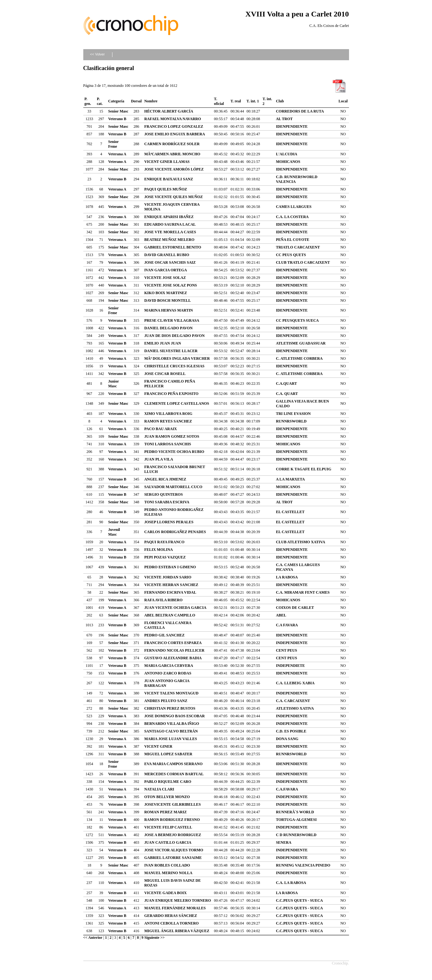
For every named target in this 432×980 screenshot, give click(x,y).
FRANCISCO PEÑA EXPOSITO (171, 394)
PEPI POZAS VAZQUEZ (165, 557)
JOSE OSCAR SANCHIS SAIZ (170, 262)
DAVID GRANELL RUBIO (167, 255)
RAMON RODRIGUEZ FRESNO (172, 820)
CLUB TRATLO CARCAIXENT (303, 262)
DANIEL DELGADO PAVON (168, 328)
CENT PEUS (286, 650)
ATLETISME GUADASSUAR (301, 343)
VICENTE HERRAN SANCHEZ (171, 585)
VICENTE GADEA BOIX (165, 893)
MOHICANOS (288, 162)
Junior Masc (114, 384)
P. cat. (100, 101)
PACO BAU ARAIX (160, 429)
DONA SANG (287, 739)
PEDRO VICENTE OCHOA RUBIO (174, 452)
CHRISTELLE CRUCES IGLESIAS (174, 366)
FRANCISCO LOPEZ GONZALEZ (174, 126)
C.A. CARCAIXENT (293, 701)
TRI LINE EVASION (293, 414)
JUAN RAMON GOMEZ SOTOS (172, 436)
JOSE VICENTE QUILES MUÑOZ (173, 197)
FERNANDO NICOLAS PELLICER (174, 650)
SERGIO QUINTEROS (163, 494)
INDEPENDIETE (290, 666)
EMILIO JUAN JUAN (162, 343)
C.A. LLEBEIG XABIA (295, 683)
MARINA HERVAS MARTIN (168, 310)
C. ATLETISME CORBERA (299, 358)
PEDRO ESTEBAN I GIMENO (170, 567)
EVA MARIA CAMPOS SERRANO (173, 764)
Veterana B (117, 320)
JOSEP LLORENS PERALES (169, 522)
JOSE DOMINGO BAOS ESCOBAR (174, 716)
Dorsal (136, 101)
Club (280, 101)
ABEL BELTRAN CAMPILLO (170, 615)
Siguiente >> (155, 938)
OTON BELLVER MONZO (167, 797)
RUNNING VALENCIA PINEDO (303, 865)
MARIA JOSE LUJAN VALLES (171, 739)
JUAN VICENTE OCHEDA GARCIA (175, 608)
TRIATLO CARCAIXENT (298, 247)
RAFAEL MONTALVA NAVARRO (172, 119)
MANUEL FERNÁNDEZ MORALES (175, 908)
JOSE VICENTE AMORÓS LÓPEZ (174, 169)
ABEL (281, 615)
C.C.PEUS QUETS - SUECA (299, 900)
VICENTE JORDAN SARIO (168, 577)
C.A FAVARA (287, 625)
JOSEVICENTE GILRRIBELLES (172, 804)
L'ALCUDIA (286, 154)
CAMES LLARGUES (294, 207)
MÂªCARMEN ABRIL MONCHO (172, 154)
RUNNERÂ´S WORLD (295, 812)
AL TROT (284, 119)
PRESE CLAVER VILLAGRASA (172, 320)
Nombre (151, 101)
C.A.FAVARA (287, 789)
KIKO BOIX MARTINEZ (165, 293)
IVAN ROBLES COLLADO (167, 865)
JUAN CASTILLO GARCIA (168, 842)
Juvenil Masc (114, 532)
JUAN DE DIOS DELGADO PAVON (174, 336)
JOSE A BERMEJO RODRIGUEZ (173, 835)
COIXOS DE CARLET (295, 608)
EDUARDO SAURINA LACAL (170, 224)
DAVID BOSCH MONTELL (167, 300)
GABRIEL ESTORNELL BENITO (173, 247)
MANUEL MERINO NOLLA (168, 873)
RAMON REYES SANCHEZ (168, 421)
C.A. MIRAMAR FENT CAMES (303, 592)
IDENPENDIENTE (292, 126)
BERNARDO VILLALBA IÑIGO (172, 724)
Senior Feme (114, 144)
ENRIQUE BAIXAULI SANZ (168, 179)
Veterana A (117, 154)
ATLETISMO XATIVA (295, 708)
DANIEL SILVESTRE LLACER (171, 351)
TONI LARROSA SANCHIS (168, 444)
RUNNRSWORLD (291, 421)
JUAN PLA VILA (159, 459)
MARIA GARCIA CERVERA (168, 666)
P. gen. (88, 101)
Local (343, 101)
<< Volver (97, 54)
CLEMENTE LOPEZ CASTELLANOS (177, 403)
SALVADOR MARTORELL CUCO (173, 487)
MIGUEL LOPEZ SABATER (168, 754)
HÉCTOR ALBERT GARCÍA (169, 111)
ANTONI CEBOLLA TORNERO (171, 923)
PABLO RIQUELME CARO (168, 782)
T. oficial (219, 101)
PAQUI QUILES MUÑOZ (165, 189)
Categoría (116, 101)
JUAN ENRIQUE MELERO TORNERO (178, 900)
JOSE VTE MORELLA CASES (170, 232)
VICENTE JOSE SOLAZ (165, 278)
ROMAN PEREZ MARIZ (165, 812)
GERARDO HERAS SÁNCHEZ (171, 916)
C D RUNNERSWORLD (296, 835)
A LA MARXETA (290, 479)
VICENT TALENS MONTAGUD (171, 693)
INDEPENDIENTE (292, 643)
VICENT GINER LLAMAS (167, 162)
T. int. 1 (253, 101)
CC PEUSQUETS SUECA (297, 320)
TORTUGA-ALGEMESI (296, 820)
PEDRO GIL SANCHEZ (164, 635)
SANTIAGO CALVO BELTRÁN (171, 731)
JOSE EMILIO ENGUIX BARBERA (175, 134)
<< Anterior (93, 938)
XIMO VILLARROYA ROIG (168, 414)
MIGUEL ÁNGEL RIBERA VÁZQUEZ (177, 931)
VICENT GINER (158, 746)
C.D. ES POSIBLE (291, 731)
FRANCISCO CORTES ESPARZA (173, 643)
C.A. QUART (287, 394)
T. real (236, 101)
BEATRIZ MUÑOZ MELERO (169, 240)
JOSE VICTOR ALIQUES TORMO (174, 850)
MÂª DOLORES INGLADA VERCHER (177, 358)
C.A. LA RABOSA (291, 883)
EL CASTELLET (290, 512)
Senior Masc (118, 111)
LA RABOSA (287, 577)
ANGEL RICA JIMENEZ (165, 479)
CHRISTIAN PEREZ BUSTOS (170, 708)
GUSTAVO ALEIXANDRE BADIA (173, 658)
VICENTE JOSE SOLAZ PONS (170, 285)
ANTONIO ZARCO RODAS (168, 673)
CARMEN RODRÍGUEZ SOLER (172, 144)
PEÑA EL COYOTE (292, 240)
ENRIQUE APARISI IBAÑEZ (169, 217)
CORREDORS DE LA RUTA (300, 111)
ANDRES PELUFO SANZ (166, 701)
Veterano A (117, 162)
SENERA (284, 842)
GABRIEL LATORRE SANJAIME (173, 858)
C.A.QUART (286, 384)
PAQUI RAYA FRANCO (164, 542)
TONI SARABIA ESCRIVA (167, 502)
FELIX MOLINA (158, 550)
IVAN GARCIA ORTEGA (165, 270)
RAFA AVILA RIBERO (163, 600)
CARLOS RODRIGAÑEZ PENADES (175, 532)
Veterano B (117, 119)
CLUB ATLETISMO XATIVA (300, 542)
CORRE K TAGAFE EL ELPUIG (304, 469)
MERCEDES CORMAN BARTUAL (174, 774)
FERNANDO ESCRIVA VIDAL (170, 592)
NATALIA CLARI (159, 789)
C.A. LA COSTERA (292, 217)
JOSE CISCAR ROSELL (165, 374)
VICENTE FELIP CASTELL (168, 827)
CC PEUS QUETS (291, 255)
